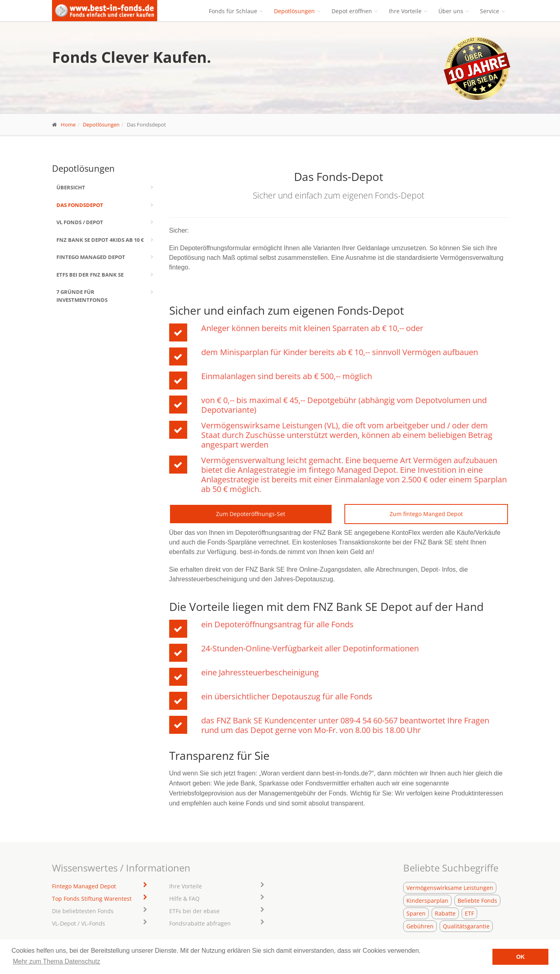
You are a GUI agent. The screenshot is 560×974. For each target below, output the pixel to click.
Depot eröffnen (352, 11)
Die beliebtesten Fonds (83, 911)
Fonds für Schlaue (233, 11)
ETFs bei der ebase (194, 911)
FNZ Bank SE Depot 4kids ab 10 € (100, 240)
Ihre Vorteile (405, 11)
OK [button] (520, 957)
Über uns (451, 11)
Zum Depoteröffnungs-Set (251, 514)
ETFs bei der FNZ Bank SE (90, 275)
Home (68, 125)
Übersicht (71, 187)
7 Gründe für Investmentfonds (82, 296)
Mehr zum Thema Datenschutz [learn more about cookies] (56, 961)
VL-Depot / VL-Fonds (79, 923)
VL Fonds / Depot (80, 222)
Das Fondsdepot (80, 205)
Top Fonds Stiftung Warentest (92, 899)
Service (490, 11)
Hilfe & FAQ (184, 899)
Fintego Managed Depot (91, 257)
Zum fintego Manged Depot (426, 514)
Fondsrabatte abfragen (200, 923)
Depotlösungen (294, 11)
